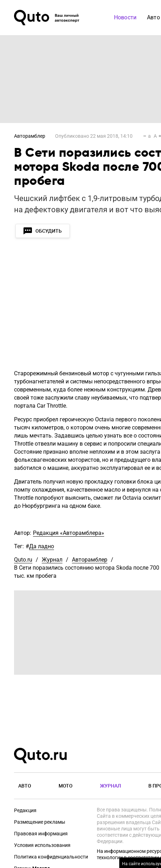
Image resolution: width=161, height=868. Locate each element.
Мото (66, 786)
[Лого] (47, 18)
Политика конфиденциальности (51, 857)
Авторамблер (30, 136)
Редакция (25, 810)
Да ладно (42, 546)
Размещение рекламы (40, 822)
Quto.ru (23, 560)
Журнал (52, 560)
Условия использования (42, 845)
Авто (25, 786)
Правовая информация (41, 834)
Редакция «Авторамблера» (69, 533)
